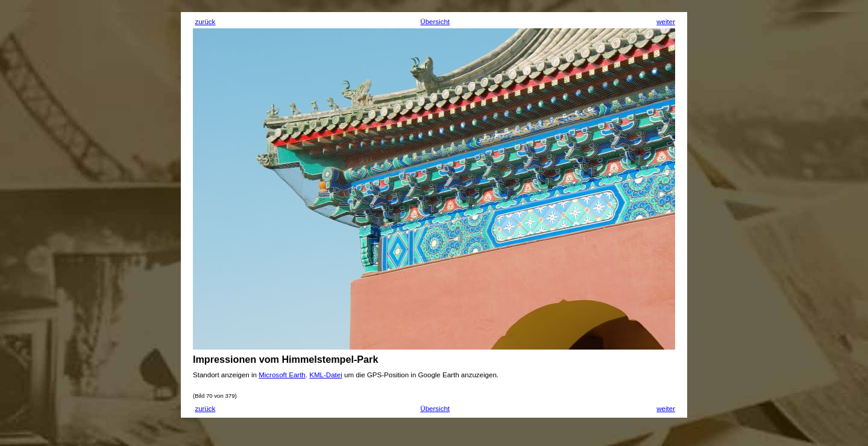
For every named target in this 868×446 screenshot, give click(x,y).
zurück (205, 22)
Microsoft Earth (282, 375)
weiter (666, 22)
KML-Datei (326, 375)
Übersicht (435, 22)
